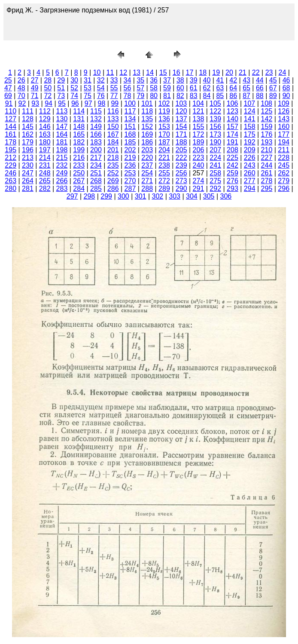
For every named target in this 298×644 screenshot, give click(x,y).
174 (233, 134)
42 (233, 80)
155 (199, 127)
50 (48, 88)
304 (192, 196)
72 (48, 96)
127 (11, 119)
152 (147, 127)
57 (140, 88)
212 (11, 158)
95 (62, 103)
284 (79, 189)
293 (233, 189)
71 (35, 96)
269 (113, 181)
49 (35, 88)
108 (266, 103)
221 (164, 158)
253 (130, 173)
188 (181, 142)
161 (11, 134)
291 (199, 189)
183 (96, 142)
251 (96, 173)
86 (233, 96)
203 (147, 150)
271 (147, 181)
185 (130, 142)
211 (284, 150)
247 (28, 173)
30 (74, 80)
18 (203, 72)
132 (96, 119)
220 (147, 158)
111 (28, 111)
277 (250, 181)
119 (164, 111)
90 (286, 96)
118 (147, 111)
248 (45, 173)
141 (250, 119)
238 (164, 165)
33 (114, 80)
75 (88, 96)
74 (74, 96)
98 (102, 103)
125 (267, 111)
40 (207, 80)
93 (35, 103)
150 (113, 127)
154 (181, 127)
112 (45, 111)
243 (250, 165)
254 (147, 173)
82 (180, 96)
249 (62, 173)
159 (267, 127)
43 (246, 80)
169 (147, 134)
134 (130, 119)
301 (141, 196)
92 (22, 103)
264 (28, 181)
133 (113, 119)
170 (164, 134)
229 (11, 165)
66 (260, 88)
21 (243, 72)
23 (269, 72)
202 (130, 150)
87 (246, 96)
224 (215, 158)
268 (96, 181)
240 (199, 165)
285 (96, 189)
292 (215, 189)
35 (140, 80)
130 (62, 119)
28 (48, 80)
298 (90, 196)
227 (267, 158)
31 (88, 80)
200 (96, 150)
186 (147, 142)
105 (215, 103)
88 (260, 96)
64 (233, 88)
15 (163, 72)
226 (250, 158)
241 (215, 165)
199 (79, 150)
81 (167, 96)
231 (45, 165)
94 (49, 103)
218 (113, 158)
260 (250, 173)
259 (233, 173)
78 (128, 96)
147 (62, 127)
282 (45, 189)
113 (62, 111)
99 (115, 103)
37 (167, 80)
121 (199, 111)
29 (61, 80)
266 (62, 181)
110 (11, 111)
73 (61, 96)
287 (130, 189)
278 (267, 181)
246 (11, 173)
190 (215, 142)
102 (164, 103)
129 (45, 119)
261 (267, 173)
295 (267, 189)
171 (181, 134)
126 (284, 111)
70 (21, 96)
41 (220, 80)
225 (233, 158)
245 (284, 165)
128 (28, 119)
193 (267, 142)
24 (282, 72)
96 (75, 103)
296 (284, 189)
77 (114, 96)
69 (8, 96)
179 (28, 142)
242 (233, 165)
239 (181, 165)
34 (128, 80)
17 (190, 72)
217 (96, 158)
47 (8, 88)
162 (28, 134)
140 (233, 119)
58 (154, 88)
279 (284, 181)
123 (233, 111)
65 (246, 88)
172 (199, 134)
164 (62, 134)
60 (180, 88)
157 (233, 127)
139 (215, 119)
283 (62, 189)
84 (207, 96)
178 (11, 142)
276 (233, 181)
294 (250, 189)
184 (113, 142)
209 (250, 150)
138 (199, 119)
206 (199, 150)
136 (164, 119)
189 (199, 142)
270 (130, 181)
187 (164, 142)
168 (130, 134)
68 (286, 88)
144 (11, 127)
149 (96, 127)
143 (284, 119)
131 (79, 119)
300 (123, 196)
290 (181, 189)
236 (130, 165)
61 (194, 88)
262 (284, 173)
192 (250, 142)
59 (167, 88)
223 (199, 158)
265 (45, 181)
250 (79, 173)
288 (147, 189)
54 (101, 88)
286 (113, 189)
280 (11, 189)
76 (101, 96)
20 (229, 72)
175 (250, 134)
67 (273, 88)
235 (113, 165)
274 (199, 181)
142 (267, 119)
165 (79, 134)
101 (147, 103)
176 (267, 134)
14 (150, 72)
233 (79, 165)
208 (233, 150)
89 (273, 96)
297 (72, 196)
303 (175, 196)
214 (45, 158)
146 (45, 127)
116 (113, 111)
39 (194, 80)
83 (194, 96)
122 (215, 111)
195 (11, 150)
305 (209, 196)
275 (215, 181)
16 (176, 72)
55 (114, 88)
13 (137, 72)
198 (62, 150)
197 (45, 150)
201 (113, 150)
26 (21, 80)
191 (233, 142)
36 (154, 80)
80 (154, 96)
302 (158, 196)
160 (284, 127)
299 (106, 196)
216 (79, 158)
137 (181, 119)
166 (96, 134)
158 (250, 127)
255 (164, 173)
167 (113, 134)
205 (181, 150)
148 (79, 127)
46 (286, 80)
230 (28, 165)
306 (226, 196)
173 (215, 134)
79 (140, 96)
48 (21, 88)
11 (110, 72)
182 (79, 142)
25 (8, 80)
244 (267, 165)
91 (9, 103)
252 (113, 173)
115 (96, 111)
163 (45, 134)
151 (130, 127)
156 (215, 127)
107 (250, 103)
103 (181, 103)
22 (256, 72)
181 (62, 142)
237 (147, 165)
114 (79, 111)
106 (233, 103)
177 (284, 134)
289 (164, 189)
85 (220, 96)
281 (28, 189)
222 (181, 158)
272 (164, 181)
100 (130, 103)
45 (273, 80)
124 (250, 111)
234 (96, 165)
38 (180, 80)
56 (128, 88)
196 (28, 150)
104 (198, 103)
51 (61, 88)
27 (35, 80)
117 (130, 111)
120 (181, 111)
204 (164, 150)
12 (123, 72)
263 (11, 181)
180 (45, 142)
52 (74, 88)
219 (130, 158)
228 (284, 158)
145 (28, 127)
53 (88, 88)
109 (284, 103)
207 (215, 150)
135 (147, 119)
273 (181, 181)
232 (62, 165)
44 (260, 80)
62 (207, 88)
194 (284, 142)
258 (215, 173)
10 (97, 72)
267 (79, 181)
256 (181, 173)
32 (101, 80)
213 (28, 158)
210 (267, 150)
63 (220, 88)
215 (62, 158)
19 (216, 72)
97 (88, 103)
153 (164, 127)
